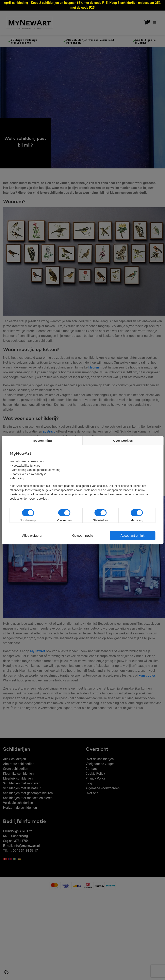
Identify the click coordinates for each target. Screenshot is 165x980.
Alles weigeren (33, 535)
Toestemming (42, 440)
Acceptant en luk (132, 535)
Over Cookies (123, 440)
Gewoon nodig (83, 535)
